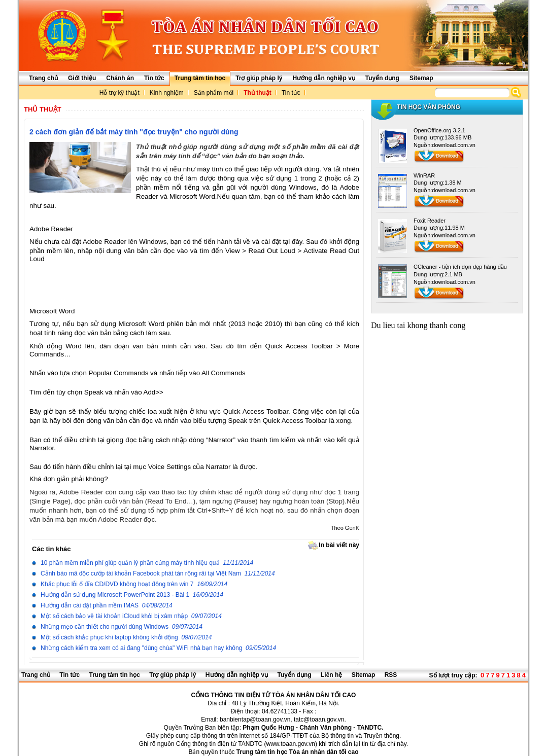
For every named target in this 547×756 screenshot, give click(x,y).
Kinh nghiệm (167, 93)
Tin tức (291, 93)
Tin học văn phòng (429, 107)
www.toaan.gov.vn (290, 744)
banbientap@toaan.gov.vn (255, 719)
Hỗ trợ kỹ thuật (119, 93)
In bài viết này (331, 545)
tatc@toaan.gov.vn (319, 719)
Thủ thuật (258, 93)
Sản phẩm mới (214, 93)
